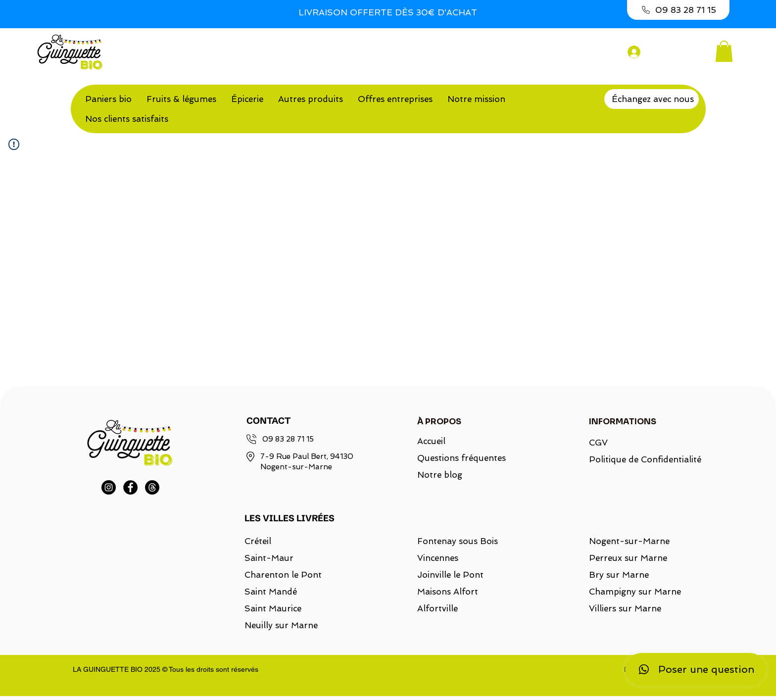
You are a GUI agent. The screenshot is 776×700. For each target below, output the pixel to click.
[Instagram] (109, 487)
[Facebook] (130, 487)
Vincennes (438, 558)
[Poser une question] (695, 669)
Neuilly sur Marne (281, 625)
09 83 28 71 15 (288, 439)
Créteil (258, 541)
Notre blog (440, 475)
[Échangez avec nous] (652, 99)
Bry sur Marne (619, 575)
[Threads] (152, 487)
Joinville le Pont (450, 575)
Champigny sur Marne (635, 592)
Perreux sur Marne (628, 558)
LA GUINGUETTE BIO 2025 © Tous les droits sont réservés (166, 669)
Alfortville (437, 608)
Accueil (431, 441)
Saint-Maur (269, 558)
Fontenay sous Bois (458, 541)
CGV (598, 443)
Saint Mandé (271, 592)
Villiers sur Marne (625, 608)
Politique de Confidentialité (639, 459)
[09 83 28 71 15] (678, 10)
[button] (724, 51)
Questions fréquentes (461, 458)
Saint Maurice (273, 608)
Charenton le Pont (283, 575)
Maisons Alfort (448, 592)
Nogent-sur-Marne (629, 541)
